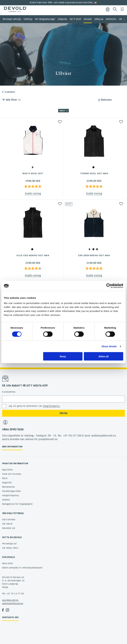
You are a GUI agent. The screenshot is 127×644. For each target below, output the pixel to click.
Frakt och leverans (12, 474)
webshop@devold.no (13, 604)
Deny (63, 356)
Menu (122, 9)
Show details (109, 346)
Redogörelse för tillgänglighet (17, 504)
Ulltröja (28, 19)
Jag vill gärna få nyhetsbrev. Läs (34, 406)
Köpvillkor (7, 470)
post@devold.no (10, 600)
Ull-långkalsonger (45, 19)
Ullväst (88, 19)
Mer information (12, 447)
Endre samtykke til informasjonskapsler (22, 568)
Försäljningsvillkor (12, 491)
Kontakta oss (10, 617)
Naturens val (9, 528)
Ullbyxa (99, 19)
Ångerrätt (7, 483)
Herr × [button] (63, 111)
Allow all (103, 356)
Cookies (6, 500)
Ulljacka (62, 19)
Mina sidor (8, 563)
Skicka (63, 413)
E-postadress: (9, 392)
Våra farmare (9, 520)
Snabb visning (33, 193)
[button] (124, 18)
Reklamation (8, 487)
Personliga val (9, 544)
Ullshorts (111, 19)
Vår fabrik (7, 524)
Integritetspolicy (11, 495)
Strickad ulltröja (12, 19)
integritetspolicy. (52, 406)
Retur (5, 478)
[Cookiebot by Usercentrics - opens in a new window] (109, 286)
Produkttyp (10, 92)
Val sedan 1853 (10, 548)
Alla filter (13, 100)
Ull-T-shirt (75, 19)
